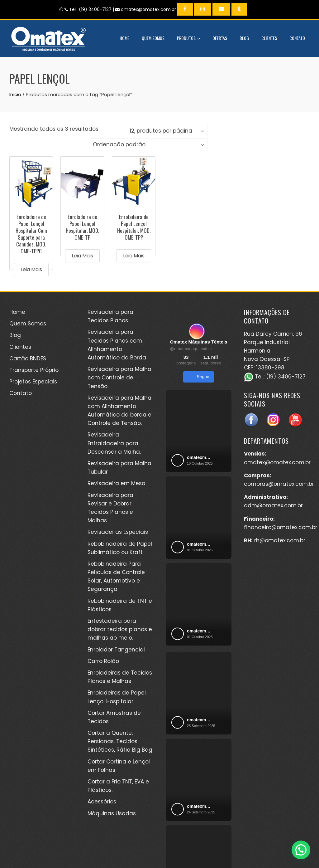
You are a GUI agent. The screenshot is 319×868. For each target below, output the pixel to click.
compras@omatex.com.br (279, 484)
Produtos (188, 39)
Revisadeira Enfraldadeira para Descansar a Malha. (114, 443)
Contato (297, 38)
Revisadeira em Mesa (117, 483)
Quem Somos (153, 38)
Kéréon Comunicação (252, 849)
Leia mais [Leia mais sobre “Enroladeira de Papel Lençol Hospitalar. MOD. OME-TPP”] (134, 256)
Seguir (198, 377)
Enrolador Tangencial (116, 650)
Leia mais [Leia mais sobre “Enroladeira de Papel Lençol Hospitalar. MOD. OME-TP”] (82, 256)
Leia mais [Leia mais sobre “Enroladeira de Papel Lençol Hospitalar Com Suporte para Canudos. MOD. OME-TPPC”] (31, 269)
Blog (244, 38)
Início (15, 94)
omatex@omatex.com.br (277, 462)
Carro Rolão (103, 661)
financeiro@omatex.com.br (281, 527)
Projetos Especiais (33, 382)
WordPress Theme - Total (139, 855)
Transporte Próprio (34, 370)
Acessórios (102, 802)
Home (124, 38)
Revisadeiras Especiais (118, 532)
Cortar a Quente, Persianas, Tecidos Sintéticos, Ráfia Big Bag (120, 741)
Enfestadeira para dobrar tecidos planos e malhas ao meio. (120, 629)
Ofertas (220, 38)
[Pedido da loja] (149, 145)
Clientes (269, 38)
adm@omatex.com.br (273, 505)
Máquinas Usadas (112, 813)
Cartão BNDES (28, 358)
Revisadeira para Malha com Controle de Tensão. (119, 378)
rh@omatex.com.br (280, 540)
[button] (301, 850)
